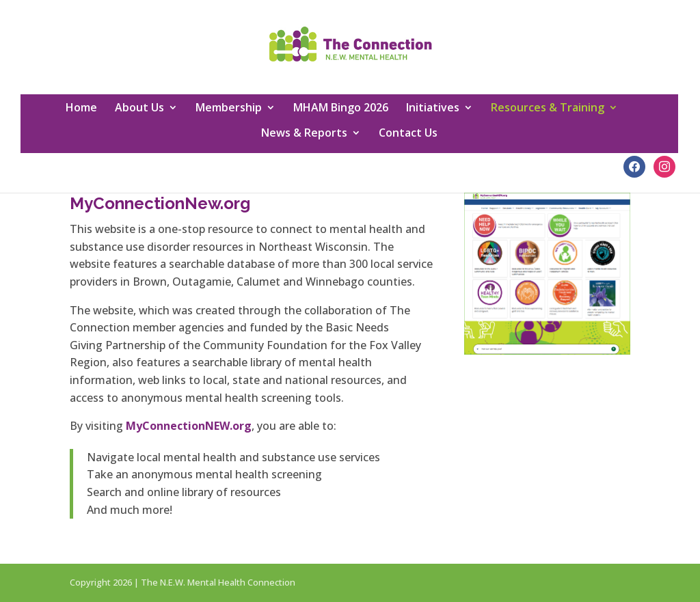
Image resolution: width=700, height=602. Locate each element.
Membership (229, 109)
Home (81, 109)
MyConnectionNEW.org (189, 426)
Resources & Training (548, 109)
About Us (139, 109)
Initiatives (433, 109)
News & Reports (304, 134)
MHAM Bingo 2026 (341, 109)
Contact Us (408, 134)
